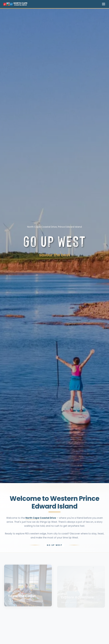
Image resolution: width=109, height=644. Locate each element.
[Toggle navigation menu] (104, 4)
